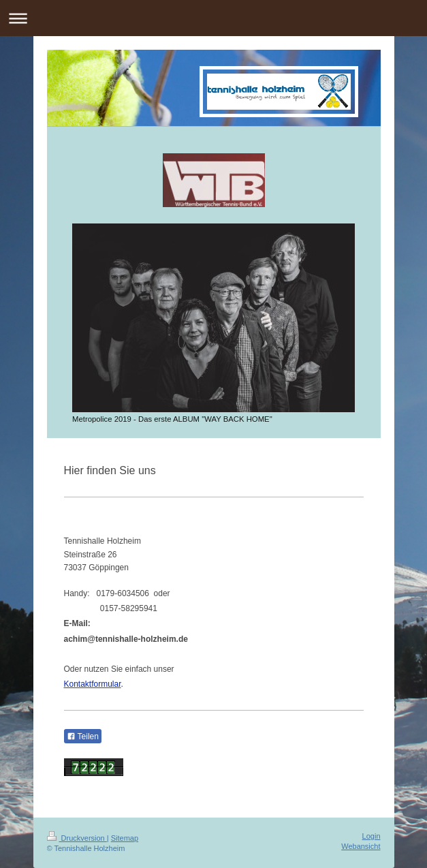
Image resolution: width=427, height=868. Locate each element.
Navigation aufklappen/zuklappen (213, 18)
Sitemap (125, 838)
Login (371, 836)
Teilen (83, 737)
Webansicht (361, 846)
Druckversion (77, 838)
